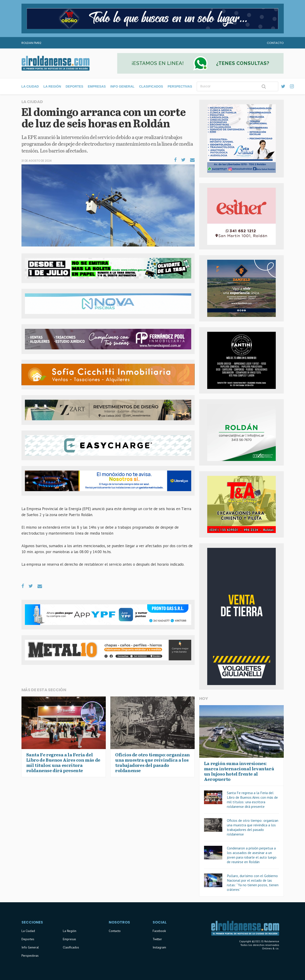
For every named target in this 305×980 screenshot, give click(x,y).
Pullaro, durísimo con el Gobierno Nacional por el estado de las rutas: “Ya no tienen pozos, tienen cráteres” (253, 883)
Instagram (159, 947)
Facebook (159, 931)
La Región (52, 86)
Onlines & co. (271, 948)
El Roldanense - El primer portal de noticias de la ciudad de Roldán (56, 63)
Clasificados (151, 86)
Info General (122, 86)
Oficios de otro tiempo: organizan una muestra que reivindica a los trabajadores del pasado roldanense (253, 827)
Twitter (157, 939)
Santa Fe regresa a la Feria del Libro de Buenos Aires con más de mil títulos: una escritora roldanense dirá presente (252, 800)
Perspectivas (180, 86)
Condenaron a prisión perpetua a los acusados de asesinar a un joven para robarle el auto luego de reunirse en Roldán (252, 855)
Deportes (74, 86)
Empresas (97, 86)
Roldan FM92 (31, 43)
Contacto (275, 43)
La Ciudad (30, 86)
